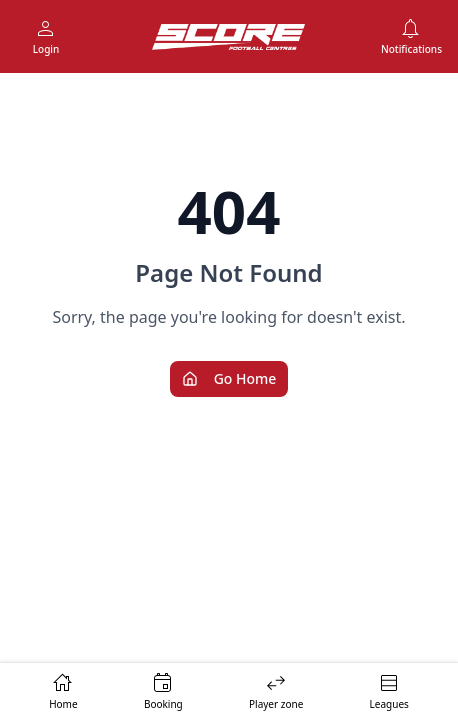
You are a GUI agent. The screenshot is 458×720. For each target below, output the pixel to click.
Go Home (229, 378)
